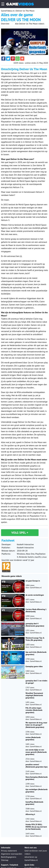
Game (20, 4)
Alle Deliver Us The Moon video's (30, 24)
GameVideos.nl (8, 11)
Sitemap (5, 860)
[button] (3, 59)
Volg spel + (20, 533)
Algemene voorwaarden (12, 854)
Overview (5, 24)
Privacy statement (9, 851)
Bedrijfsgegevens (9, 857)
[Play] (25, 42)
